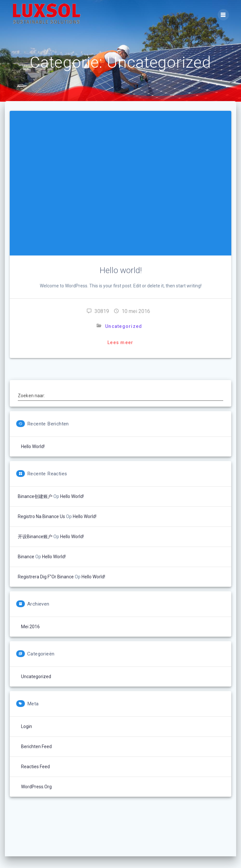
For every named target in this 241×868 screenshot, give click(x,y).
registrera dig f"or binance (46, 577)
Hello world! (121, 270)
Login (27, 726)
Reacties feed (35, 767)
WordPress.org (36, 787)
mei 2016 (30, 627)
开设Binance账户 (35, 537)
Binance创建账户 (35, 496)
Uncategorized (124, 326)
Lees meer (120, 342)
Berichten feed (36, 746)
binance (26, 557)
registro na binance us (41, 516)
